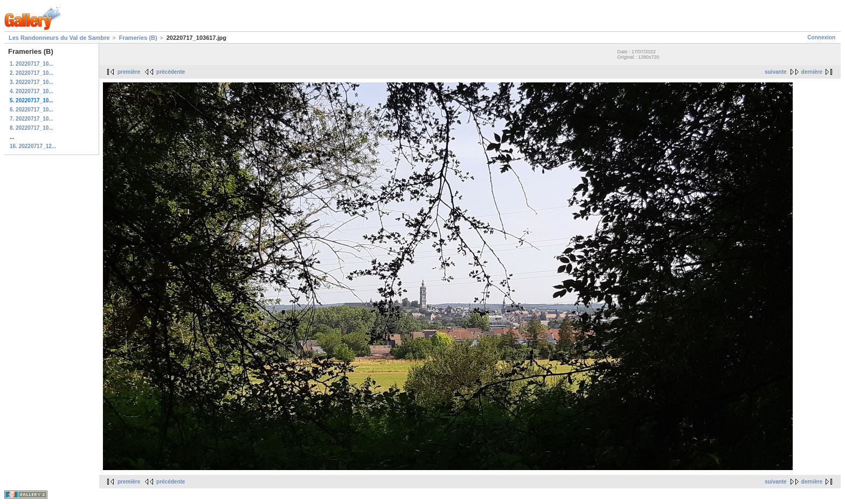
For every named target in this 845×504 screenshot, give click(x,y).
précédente (171, 72)
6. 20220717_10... (32, 110)
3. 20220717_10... (32, 82)
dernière (812, 72)
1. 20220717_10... (32, 64)
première (129, 72)
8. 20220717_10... (32, 128)
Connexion (821, 37)
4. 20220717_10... (32, 91)
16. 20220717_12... (33, 146)
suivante (776, 72)
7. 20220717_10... (32, 119)
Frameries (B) (138, 38)
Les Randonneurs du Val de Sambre (59, 38)
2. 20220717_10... (32, 73)
